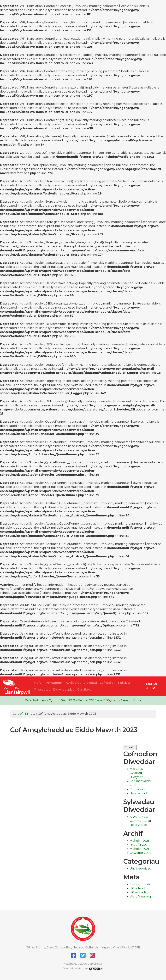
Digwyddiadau (64, 690)
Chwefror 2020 (141, 853)
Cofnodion (107, 683)
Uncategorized (140, 869)
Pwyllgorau (73, 683)
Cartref (18, 714)
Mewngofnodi (140, 884)
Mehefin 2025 (140, 841)
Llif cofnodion (139, 888)
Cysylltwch (85, 690)
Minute (30, 714)
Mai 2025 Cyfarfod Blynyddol (137, 773)
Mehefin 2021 (139, 849)
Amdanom (54, 683)
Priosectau (42, 690)
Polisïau (124, 683)
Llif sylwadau (139, 892)
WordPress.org (140, 897)
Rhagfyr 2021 (139, 845)
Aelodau (91, 683)
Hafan (39, 683)
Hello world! (138, 793)
